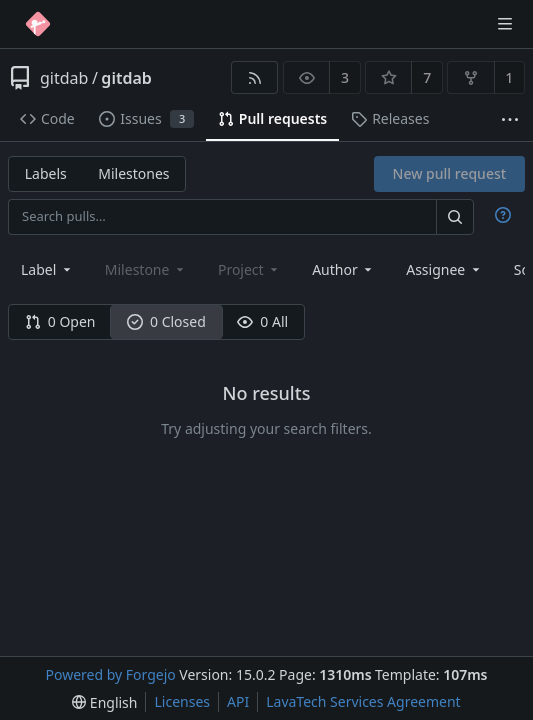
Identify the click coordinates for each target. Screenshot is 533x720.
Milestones (133, 173)
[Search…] (455, 216)
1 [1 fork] (509, 77)
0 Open (60, 321)
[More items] (510, 119)
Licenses (182, 701)
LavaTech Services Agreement (363, 701)
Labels (46, 173)
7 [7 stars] (427, 77)
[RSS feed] (254, 77)
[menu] (104, 702)
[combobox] (47, 269)
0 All (262, 321)
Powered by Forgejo (110, 674)
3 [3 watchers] (345, 77)
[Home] (38, 24)
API (238, 701)
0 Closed (166, 321)
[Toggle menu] (505, 24)
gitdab (64, 78)
